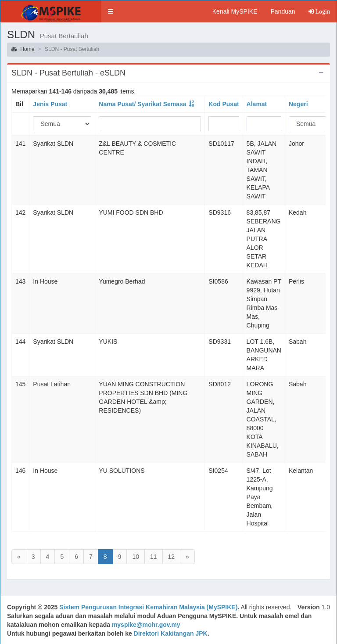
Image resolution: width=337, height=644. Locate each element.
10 (136, 557)
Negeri (298, 104)
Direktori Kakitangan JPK (171, 633)
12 (172, 557)
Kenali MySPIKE (235, 11)
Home (23, 49)
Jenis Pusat (50, 104)
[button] (111, 11)
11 (154, 557)
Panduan (283, 11)
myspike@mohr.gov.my (146, 625)
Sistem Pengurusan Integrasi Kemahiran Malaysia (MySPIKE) (148, 607)
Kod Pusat (224, 104)
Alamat (257, 104)
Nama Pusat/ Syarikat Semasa (142, 104)
